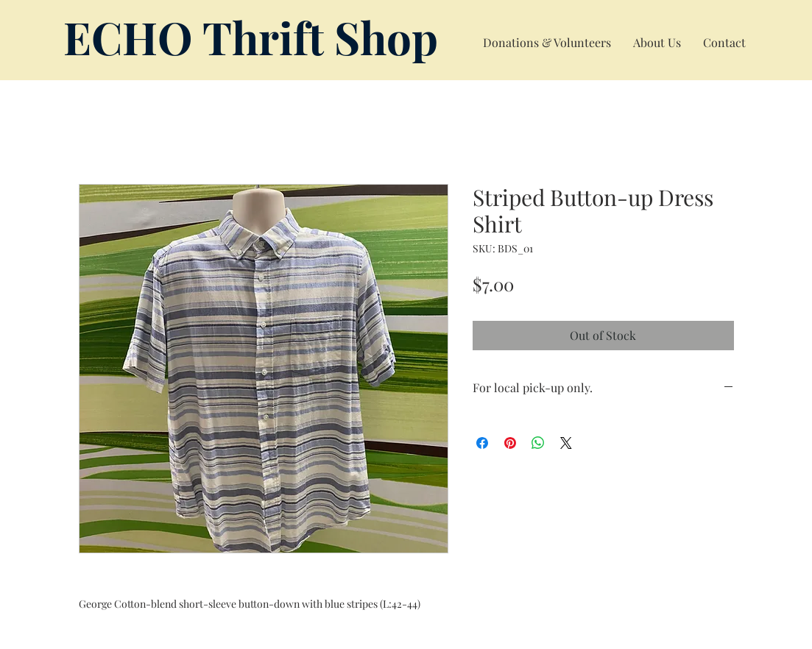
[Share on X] (566, 443)
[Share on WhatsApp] (538, 443)
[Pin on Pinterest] (510, 443)
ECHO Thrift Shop (251, 37)
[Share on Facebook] (482, 443)
